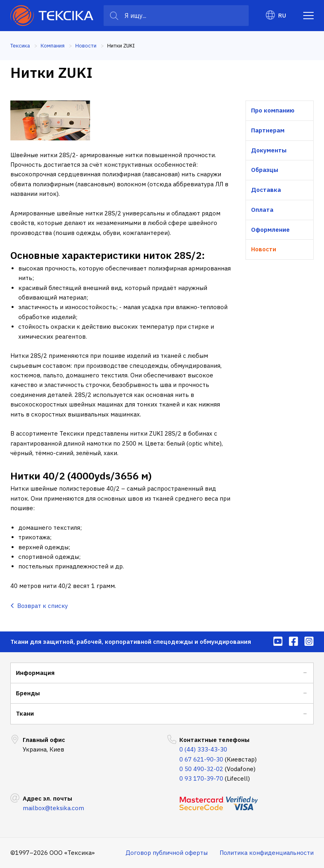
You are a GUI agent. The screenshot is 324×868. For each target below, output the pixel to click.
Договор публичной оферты (167, 853)
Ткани (25, 713)
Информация (35, 673)
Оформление (270, 230)
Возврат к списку (39, 606)
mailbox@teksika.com (53, 808)
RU (276, 15)
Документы (269, 150)
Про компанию (273, 110)
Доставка (266, 190)
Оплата (262, 210)
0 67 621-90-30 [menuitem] (201, 759)
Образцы (265, 170)
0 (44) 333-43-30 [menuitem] (203, 749)
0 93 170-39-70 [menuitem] (201, 778)
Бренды (28, 693)
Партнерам (268, 130)
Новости (264, 249)
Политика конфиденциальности (267, 853)
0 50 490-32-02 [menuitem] (201, 769)
